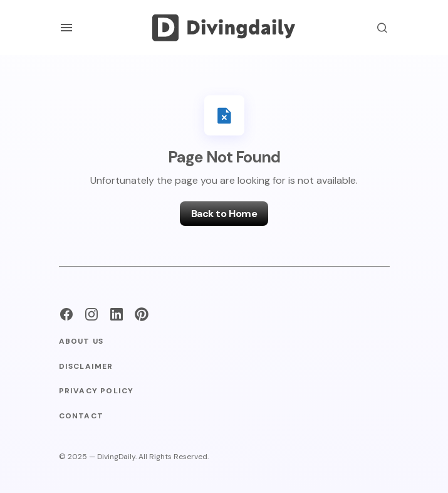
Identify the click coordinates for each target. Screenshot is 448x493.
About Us (81, 342)
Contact (81, 416)
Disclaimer (86, 367)
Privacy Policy (96, 391)
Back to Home (224, 214)
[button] (66, 28)
